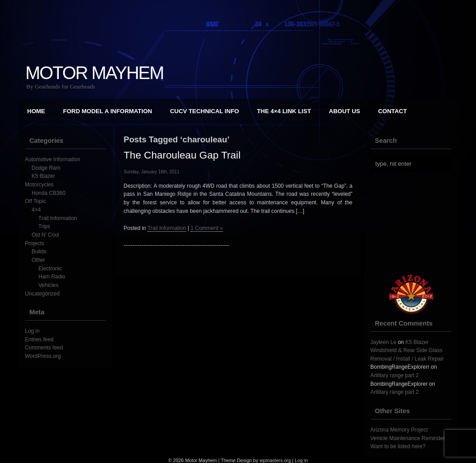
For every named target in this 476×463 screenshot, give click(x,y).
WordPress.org (43, 356)
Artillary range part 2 (395, 375)
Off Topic (36, 201)
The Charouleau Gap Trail (182, 155)
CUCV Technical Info (205, 111)
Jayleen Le (384, 342)
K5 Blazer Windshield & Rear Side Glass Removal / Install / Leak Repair (407, 351)
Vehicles (49, 285)
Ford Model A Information (108, 111)
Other (39, 260)
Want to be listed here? (398, 446)
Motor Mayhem (95, 73)
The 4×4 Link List (284, 111)
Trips (44, 226)
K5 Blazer (44, 176)
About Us (345, 111)
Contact (393, 111)
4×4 (36, 210)
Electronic (50, 269)
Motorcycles (39, 185)
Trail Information (58, 218)
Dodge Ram (46, 168)
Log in (33, 331)
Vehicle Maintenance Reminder (408, 438)
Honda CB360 (49, 193)
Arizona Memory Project (399, 430)
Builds (39, 251)
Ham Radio (52, 277)
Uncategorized (42, 294)
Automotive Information (53, 159)
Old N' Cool (46, 235)
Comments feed (44, 348)
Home (36, 111)
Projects (35, 243)
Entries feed (39, 340)
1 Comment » (207, 228)
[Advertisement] (415, 223)
